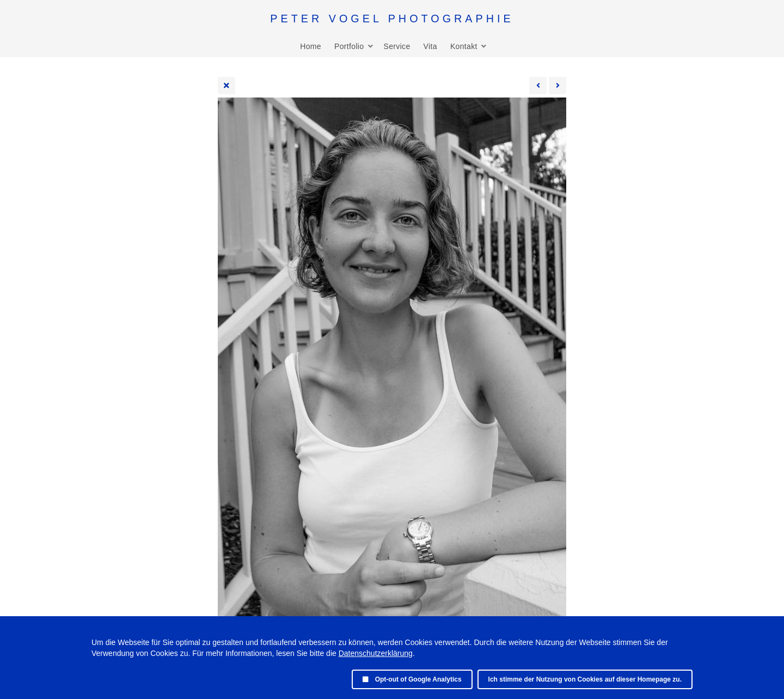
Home (311, 46)
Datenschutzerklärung (376, 653)
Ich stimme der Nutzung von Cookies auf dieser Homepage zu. (585, 679)
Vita (430, 46)
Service (397, 46)
